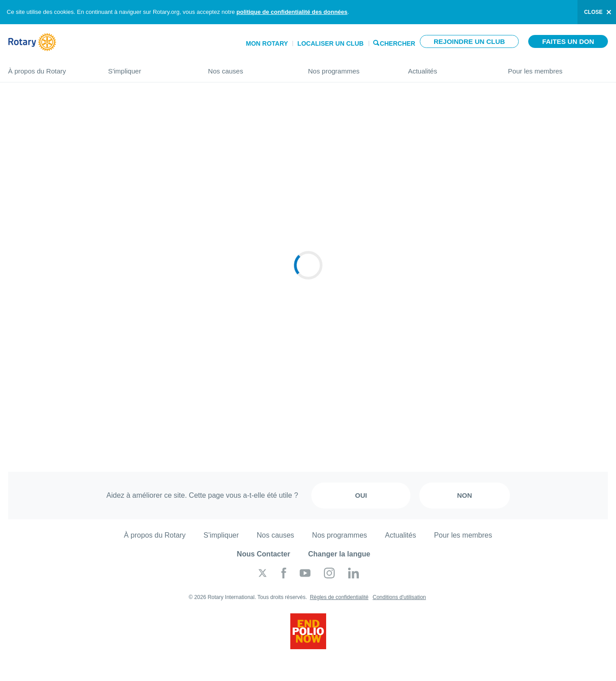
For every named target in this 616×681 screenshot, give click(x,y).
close (593, 12)
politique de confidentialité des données (292, 12)
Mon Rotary (267, 43)
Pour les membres (558, 67)
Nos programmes (349, 67)
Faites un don (568, 41)
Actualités (449, 67)
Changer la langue (339, 554)
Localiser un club (331, 43)
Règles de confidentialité (339, 597)
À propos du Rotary (49, 67)
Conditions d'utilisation (399, 597)
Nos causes (249, 67)
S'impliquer (149, 67)
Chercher (398, 43)
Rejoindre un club (469, 41)
